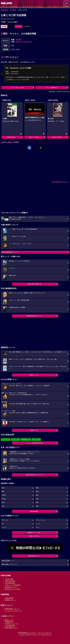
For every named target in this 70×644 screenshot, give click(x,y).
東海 (37, 492)
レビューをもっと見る (17, 87)
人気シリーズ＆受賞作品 (13, 585)
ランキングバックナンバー (13, 611)
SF (2, 524)
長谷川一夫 (20, 42)
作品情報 (13, 10)
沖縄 (37, 506)
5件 (13, 22)
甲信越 (4, 499)
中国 (3, 502)
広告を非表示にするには (60, 182)
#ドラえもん (5, 440)
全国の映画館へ (34, 511)
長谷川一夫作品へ (34, 137)
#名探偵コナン (25, 440)
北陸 (37, 499)
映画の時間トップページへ (10, 564)
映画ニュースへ (34, 375)
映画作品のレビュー (11, 587)
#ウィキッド (15, 440)
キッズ (38, 524)
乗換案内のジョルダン (29, 633)
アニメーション (40, 520)
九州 (3, 506)
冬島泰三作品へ (12, 137)
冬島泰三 (19, 40)
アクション (5, 520)
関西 (3, 492)
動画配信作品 (9, 622)
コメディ (4, 528)
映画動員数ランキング (12, 609)
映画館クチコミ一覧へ (34, 533)
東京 (3, 488)
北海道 (4, 495)
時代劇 (3, 22)
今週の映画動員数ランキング (10, 252)
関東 (37, 488)
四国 (37, 502)
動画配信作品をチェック (34, 316)
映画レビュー (34, 430)
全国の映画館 (9, 598)
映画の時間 (4, 10)
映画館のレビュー (11, 600)
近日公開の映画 (10, 583)
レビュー (18, 26)
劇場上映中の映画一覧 (34, 284)
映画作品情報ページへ (8, 561)
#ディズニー (36, 440)
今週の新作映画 (10, 581)
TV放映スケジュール (12, 624)
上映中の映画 (9, 579)
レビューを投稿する (51, 87)
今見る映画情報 (10, 626)
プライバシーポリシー (44, 633)
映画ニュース (9, 620)
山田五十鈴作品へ (57, 137)
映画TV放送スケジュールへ (34, 475)
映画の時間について (34, 556)
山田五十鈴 (28, 42)
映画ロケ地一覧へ (34, 536)
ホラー (38, 528)
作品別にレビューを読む (13, 589)
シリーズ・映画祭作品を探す (34, 443)
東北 (37, 495)
